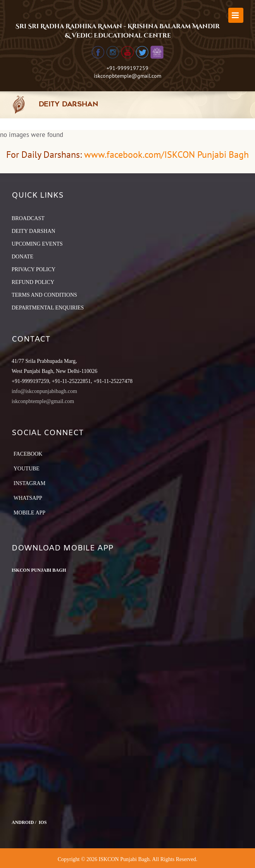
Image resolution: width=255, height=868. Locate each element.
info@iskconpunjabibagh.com (44, 391)
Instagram (29, 483)
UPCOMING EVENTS (37, 244)
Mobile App (29, 513)
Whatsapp (28, 498)
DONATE (22, 257)
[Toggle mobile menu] (236, 15)
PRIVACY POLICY (34, 269)
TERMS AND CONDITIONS (44, 295)
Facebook (28, 454)
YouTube (27, 469)
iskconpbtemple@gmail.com (127, 76)
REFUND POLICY (33, 282)
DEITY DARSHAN (34, 231)
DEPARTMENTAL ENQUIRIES (48, 308)
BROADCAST (28, 218)
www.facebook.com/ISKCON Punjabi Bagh (166, 155)
